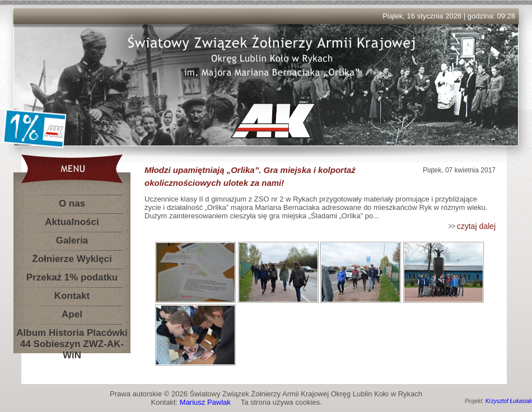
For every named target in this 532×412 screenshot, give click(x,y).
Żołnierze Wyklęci (72, 259)
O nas (72, 203)
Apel (72, 314)
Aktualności (72, 222)
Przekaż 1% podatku (72, 277)
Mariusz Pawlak (205, 402)
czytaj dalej (476, 226)
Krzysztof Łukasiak (509, 401)
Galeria (72, 240)
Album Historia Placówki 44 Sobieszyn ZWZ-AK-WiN (72, 335)
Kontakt (72, 296)
